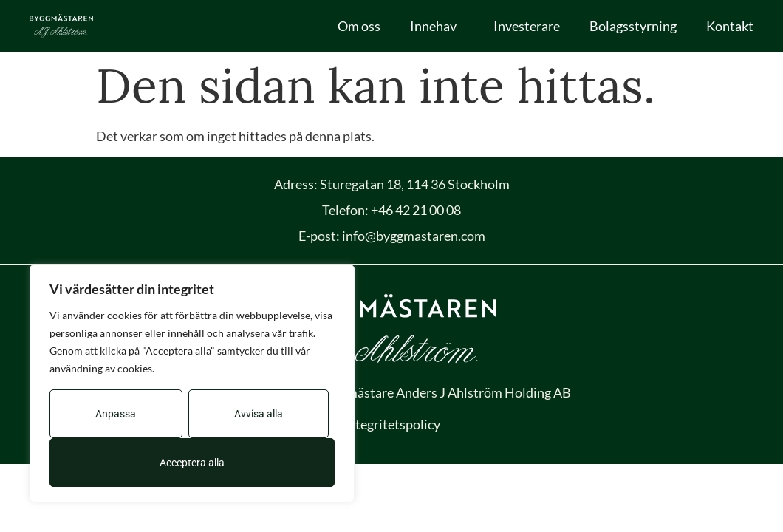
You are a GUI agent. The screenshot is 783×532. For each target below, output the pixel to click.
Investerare (527, 26)
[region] (192, 383)
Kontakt (730, 26)
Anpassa (116, 414)
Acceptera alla (192, 463)
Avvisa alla (259, 414)
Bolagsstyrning (633, 26)
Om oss (359, 26)
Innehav (437, 26)
